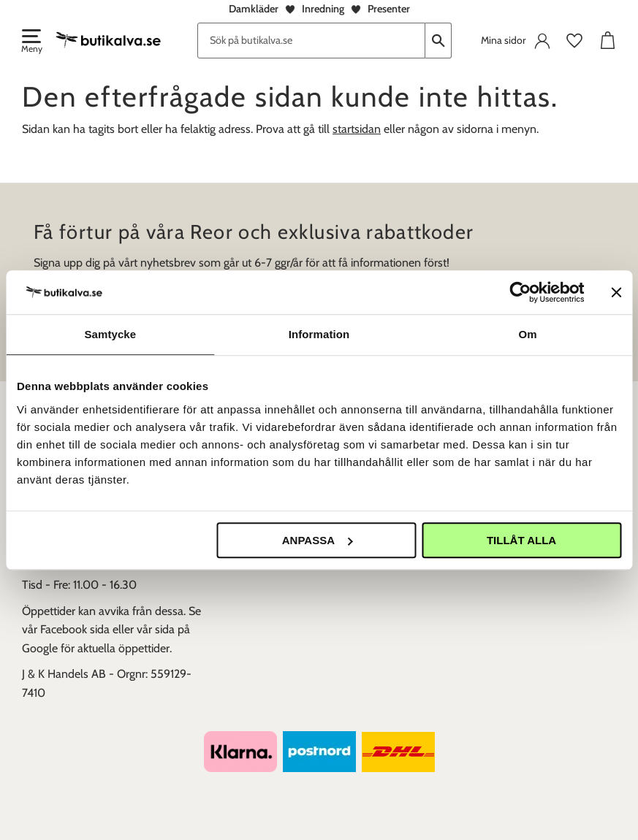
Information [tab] (319, 334)
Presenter (389, 9)
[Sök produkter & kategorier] (311, 41)
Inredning (323, 9)
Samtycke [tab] (110, 334)
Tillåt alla (521, 540)
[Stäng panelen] (616, 292)
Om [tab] (528, 334)
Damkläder (254, 9)
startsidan (357, 129)
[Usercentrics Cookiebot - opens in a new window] (520, 292)
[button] (31, 42)
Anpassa (317, 540)
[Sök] (438, 41)
